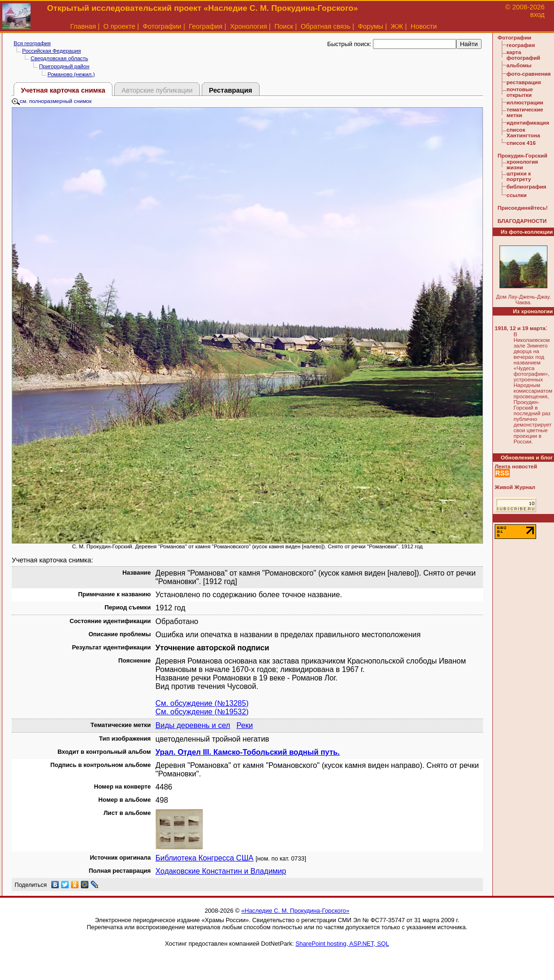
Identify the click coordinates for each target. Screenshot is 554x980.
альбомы (519, 65)
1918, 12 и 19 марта (520, 328)
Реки (245, 725)
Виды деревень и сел (193, 725)
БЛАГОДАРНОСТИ (522, 221)
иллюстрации (525, 103)
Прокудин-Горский (522, 156)
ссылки (517, 195)
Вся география (32, 43)
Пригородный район (64, 66)
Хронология (249, 26)
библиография (526, 187)
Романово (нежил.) (71, 74)
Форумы (371, 26)
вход (537, 15)
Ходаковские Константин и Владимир (221, 871)
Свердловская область (59, 58)
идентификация (528, 123)
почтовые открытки (520, 92)
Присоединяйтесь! (523, 208)
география (521, 45)
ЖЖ (397, 26)
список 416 (521, 143)
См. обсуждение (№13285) (202, 703)
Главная (83, 26)
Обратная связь (325, 26)
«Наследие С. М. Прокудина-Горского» (295, 911)
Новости (424, 26)
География (206, 26)
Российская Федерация (51, 51)
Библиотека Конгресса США (205, 858)
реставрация (524, 82)
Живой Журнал (515, 487)
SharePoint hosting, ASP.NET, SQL (342, 944)
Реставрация (230, 90)
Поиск (284, 26)
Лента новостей (516, 466)
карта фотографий (523, 55)
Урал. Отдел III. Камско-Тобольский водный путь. (248, 752)
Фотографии (162, 26)
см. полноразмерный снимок (52, 101)
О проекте (119, 26)
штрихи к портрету (519, 176)
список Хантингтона (523, 133)
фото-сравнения (529, 74)
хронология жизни (522, 165)
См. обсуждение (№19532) (202, 712)
